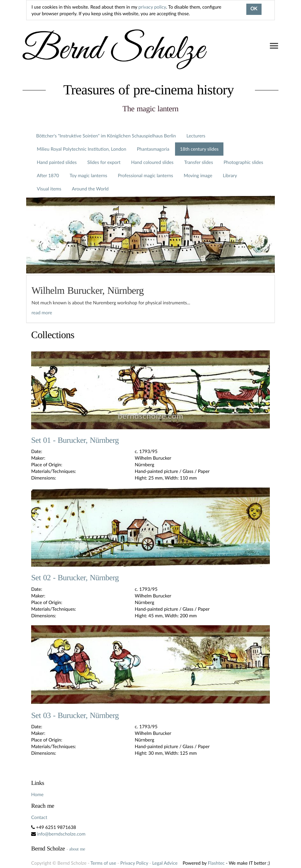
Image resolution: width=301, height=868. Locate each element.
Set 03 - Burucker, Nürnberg (75, 716)
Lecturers (196, 136)
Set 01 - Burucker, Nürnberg (75, 440)
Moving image (198, 175)
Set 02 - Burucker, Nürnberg (75, 578)
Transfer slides (198, 162)
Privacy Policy (134, 863)
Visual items (49, 189)
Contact (39, 817)
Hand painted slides (57, 162)
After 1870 (48, 175)
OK (254, 9)
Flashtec (216, 863)
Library (230, 175)
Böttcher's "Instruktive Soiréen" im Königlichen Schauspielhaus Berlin (106, 136)
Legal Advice (165, 863)
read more (42, 312)
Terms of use (103, 863)
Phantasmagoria (153, 149)
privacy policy (152, 7)
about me (77, 849)
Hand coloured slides (152, 162)
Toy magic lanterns (88, 175)
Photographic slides (243, 162)
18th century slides (199, 149)
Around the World (90, 189)
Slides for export (104, 162)
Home (37, 794)
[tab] (150, 299)
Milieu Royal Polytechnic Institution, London (82, 149)
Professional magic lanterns (145, 175)
